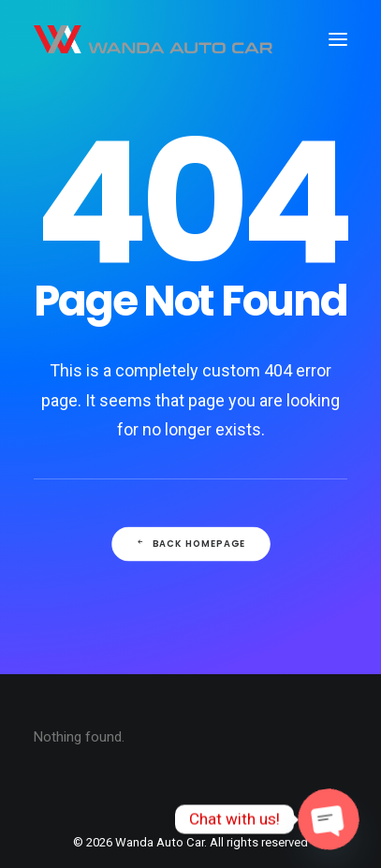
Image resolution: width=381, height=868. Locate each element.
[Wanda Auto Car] (153, 39)
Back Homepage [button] (190, 544)
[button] (338, 39)
